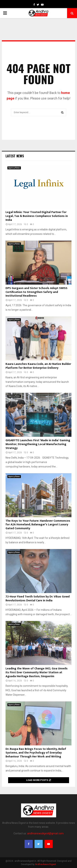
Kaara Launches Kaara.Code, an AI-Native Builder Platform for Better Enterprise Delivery (38, 366)
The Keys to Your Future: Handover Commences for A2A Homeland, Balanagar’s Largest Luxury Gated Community (38, 525)
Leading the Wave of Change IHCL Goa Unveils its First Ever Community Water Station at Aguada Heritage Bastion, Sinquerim (37, 672)
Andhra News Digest (46, 864)
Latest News (15, 156)
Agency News (14, 168)
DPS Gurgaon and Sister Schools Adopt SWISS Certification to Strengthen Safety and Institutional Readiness (36, 292)
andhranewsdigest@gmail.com (45, 833)
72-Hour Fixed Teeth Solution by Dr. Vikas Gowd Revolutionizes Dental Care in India (38, 599)
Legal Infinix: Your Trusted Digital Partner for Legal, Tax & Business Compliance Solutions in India (37, 216)
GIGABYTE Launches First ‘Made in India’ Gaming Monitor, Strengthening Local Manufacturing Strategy (38, 444)
